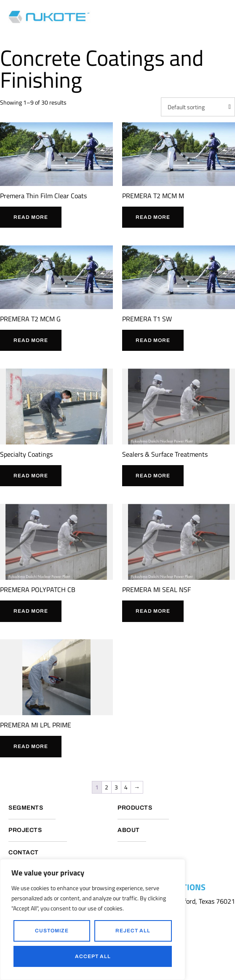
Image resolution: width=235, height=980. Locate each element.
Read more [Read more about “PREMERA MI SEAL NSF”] (153, 611)
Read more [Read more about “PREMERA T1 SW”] (153, 340)
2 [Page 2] (107, 787)
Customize (52, 931)
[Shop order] (198, 107)
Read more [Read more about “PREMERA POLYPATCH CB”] (31, 611)
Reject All (133, 931)
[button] (224, 17)
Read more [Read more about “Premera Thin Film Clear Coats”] (31, 217)
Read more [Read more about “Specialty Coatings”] (31, 476)
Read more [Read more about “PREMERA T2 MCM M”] (153, 217)
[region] (93, 919)
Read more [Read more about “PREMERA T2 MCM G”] (31, 340)
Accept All (93, 956)
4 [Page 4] (126, 787)
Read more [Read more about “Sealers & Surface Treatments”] (153, 476)
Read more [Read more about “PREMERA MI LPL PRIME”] (31, 746)
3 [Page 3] (116, 787)
